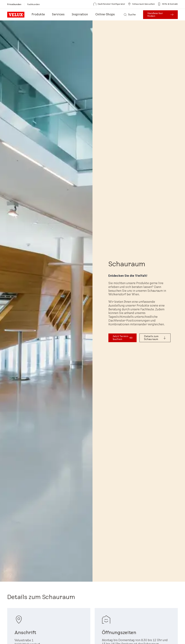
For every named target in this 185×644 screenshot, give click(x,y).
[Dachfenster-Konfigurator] (109, 4)
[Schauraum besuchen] (141, 4)
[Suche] (130, 15)
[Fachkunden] (34, 4)
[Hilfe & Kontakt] (168, 4)
